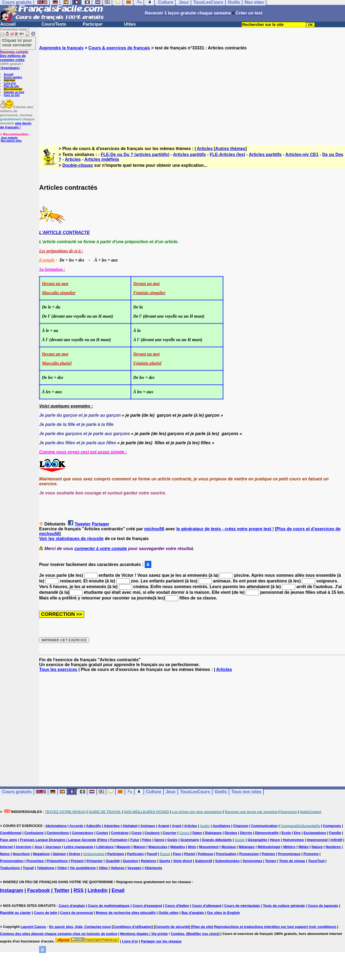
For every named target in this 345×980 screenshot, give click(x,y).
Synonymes (252, 861)
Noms (5, 854)
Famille (335, 833)
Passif (152, 854)
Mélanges (247, 847)
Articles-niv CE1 (302, 155)
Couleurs (152, 833)
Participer (93, 24)
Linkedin (98, 890)
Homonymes (294, 840)
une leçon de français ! (16, 125)
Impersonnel (317, 840)
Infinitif (337, 840)
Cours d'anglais (72, 906)
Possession (249, 854)
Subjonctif (204, 861)
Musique (229, 847)
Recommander (13, 89)
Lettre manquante (79, 847)
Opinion (59, 854)
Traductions (10, 868)
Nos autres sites (11, 141)
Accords (76, 826)
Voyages (135, 868)
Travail (28, 868)
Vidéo (62, 868)
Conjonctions (58, 833)
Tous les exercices (58, 669)
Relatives (149, 861)
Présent (77, 861)
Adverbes (112, 826)
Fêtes (147, 840)
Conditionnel (11, 833)
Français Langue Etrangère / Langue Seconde (58, 840)
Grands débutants (217, 840)
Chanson (241, 826)
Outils (221, 792)
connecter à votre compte (101, 549)
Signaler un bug (14, 92)
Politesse (206, 854)
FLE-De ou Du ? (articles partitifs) (135, 155)
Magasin (123, 847)
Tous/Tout (316, 861)
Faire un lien (12, 95)
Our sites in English (223, 913)
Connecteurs (83, 833)
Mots (192, 847)
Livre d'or (10, 83)
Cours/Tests (54, 24)
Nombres (333, 847)
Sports (165, 861)
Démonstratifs (267, 833)
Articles (205, 149)
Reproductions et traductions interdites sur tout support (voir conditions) (275, 927)
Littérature (105, 847)
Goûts (172, 840)
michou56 (154, 529)
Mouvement (209, 847)
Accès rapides (13, 77)
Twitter (62, 890)
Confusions (34, 833)
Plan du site (11, 86)
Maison (139, 847)
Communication (264, 826)
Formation (119, 840)
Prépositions (57, 861)
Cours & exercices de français (119, 48)
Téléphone (46, 868)
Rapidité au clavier (15, 913)
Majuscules (158, 847)
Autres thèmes (230, 149)
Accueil (8, 24)
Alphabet (130, 826)
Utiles (130, 24)
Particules (135, 854)
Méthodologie (269, 847)
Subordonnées (227, 861)
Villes (103, 868)
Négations (41, 854)
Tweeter (83, 524)
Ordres (75, 854)
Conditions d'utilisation (132, 927)
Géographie (257, 840)
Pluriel (189, 854)
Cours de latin (46, 913)
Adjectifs (94, 826)
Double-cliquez (78, 165)
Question (130, 861)
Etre (297, 833)
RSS (79, 890)
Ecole (286, 833)
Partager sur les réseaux (161, 941)
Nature (317, 847)
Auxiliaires (222, 826)
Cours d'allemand (207, 906)
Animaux (148, 826)
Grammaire (190, 840)
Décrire (246, 833)
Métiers (289, 847)
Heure (275, 840)
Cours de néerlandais (242, 906)
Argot (177, 826)
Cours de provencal (76, 913)
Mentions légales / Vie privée (144, 934)
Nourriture (21, 854)
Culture (154, 792)
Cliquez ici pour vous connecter (17, 42)
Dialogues (213, 833)
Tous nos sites (246, 792)
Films (103, 840)
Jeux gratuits (9, 138)
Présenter (95, 861)
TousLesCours (195, 792)
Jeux (171, 792)
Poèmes (268, 854)
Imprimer (10, 80)
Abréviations (56, 826)
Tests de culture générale (284, 906)
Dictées (231, 833)
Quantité (113, 861)
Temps (271, 861)
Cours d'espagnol (147, 906)
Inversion (24, 847)
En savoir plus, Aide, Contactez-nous (80, 927)
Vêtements (153, 868)
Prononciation (12, 861)
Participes (116, 854)
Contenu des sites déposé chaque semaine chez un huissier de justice (59, 934)
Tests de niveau (292, 861)
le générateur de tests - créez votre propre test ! (225, 529)
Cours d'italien (177, 906)
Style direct (183, 861)
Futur (135, 840)
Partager (101, 524)
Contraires (120, 833)
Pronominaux (289, 854)
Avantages (10, 68)
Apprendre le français (61, 48)
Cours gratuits (17, 792)
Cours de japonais (323, 906)
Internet (6, 847)
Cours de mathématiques (109, 906)
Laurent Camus (33, 927)
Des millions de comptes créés (14, 56)
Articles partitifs (189, 155)
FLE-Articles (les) (227, 155)
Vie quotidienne (83, 868)
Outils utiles (168, 913)
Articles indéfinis (102, 159)
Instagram (12, 890)
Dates (197, 833)
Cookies (177, 934)
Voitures (118, 868)
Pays (177, 854)
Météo (303, 847)
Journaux (53, 847)
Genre (159, 840)
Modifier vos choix (203, 934)
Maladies (178, 847)
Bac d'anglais (193, 913)
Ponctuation (226, 854)
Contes (102, 833)
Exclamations (315, 833)
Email (118, 890)
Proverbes (35, 861)
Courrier (169, 833)
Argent (164, 826)
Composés (332, 826)
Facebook (39, 890)
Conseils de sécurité (172, 927)
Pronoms (311, 854)
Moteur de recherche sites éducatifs (126, 913)
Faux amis (9, 840)
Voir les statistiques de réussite (71, 539)
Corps (137, 833)
